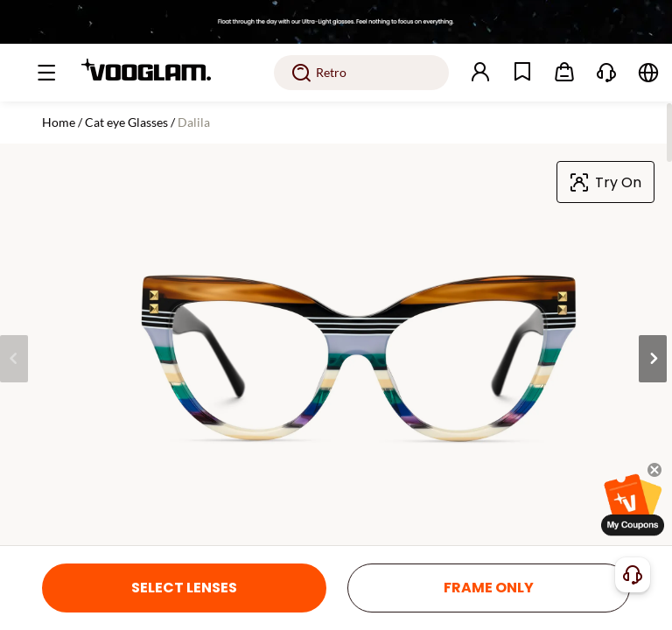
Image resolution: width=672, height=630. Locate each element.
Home (59, 122)
